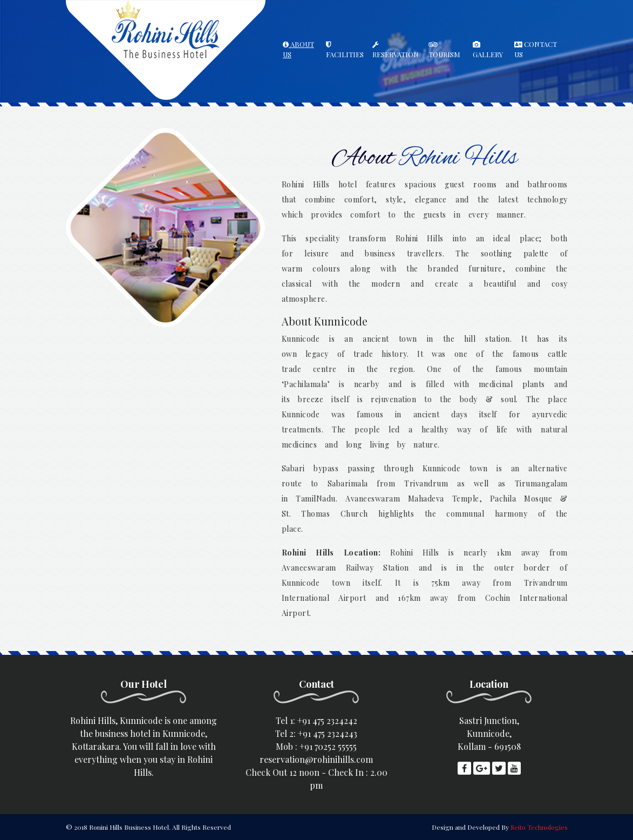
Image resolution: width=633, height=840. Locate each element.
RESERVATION (396, 50)
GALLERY (488, 50)
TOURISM (444, 50)
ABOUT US (298, 49)
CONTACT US (536, 49)
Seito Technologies (539, 827)
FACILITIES (345, 50)
